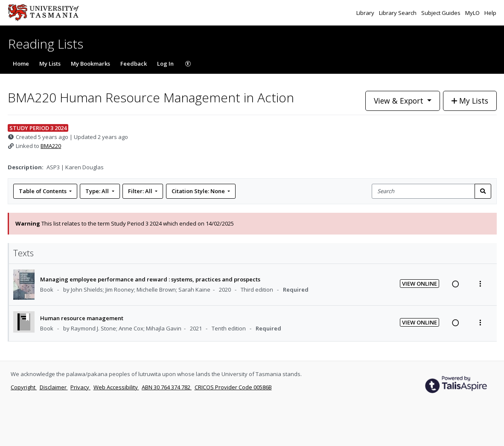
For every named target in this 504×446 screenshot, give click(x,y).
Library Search (398, 13)
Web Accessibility (116, 387)
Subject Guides (441, 13)
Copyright (24, 387)
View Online (420, 284)
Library (366, 13)
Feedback (134, 64)
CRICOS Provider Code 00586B (233, 387)
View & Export (400, 101)
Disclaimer (54, 387)
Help (490, 13)
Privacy (80, 387)
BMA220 (51, 146)
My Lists (50, 64)
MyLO (473, 13)
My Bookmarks (90, 64)
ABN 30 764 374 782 (167, 387)
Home (21, 64)
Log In (165, 64)
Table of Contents (43, 191)
